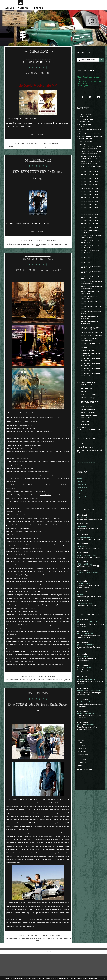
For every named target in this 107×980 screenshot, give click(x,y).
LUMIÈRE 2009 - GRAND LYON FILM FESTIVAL (92, 422)
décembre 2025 (84, 826)
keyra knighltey (65, 256)
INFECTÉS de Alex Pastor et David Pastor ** (38, 730)
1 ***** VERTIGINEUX (86, 122)
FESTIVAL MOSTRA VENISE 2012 (91, 381)
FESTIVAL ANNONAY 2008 (90, 198)
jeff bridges (42, 152)
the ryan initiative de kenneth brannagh (24, 256)
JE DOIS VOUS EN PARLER (88, 442)
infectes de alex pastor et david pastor (25, 965)
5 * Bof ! (31, 252)
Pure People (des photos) (86, 514)
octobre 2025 (83, 832)
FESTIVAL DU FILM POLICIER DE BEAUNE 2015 (91, 302)
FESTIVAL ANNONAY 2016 (90, 226)
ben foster (59, 152)
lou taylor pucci (55, 965)
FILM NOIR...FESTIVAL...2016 (91, 406)
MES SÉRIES (83, 492)
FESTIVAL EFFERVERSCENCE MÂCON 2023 (91, 340)
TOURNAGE (85, 485)
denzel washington (40, 698)
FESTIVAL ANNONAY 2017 (90, 230)
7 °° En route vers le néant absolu (91, 141)
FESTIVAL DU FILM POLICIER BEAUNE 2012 (91, 273)
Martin (79, 724)
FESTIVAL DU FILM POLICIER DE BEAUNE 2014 (91, 296)
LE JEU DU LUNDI (87, 468)
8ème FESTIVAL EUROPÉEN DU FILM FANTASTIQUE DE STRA (91, 175)
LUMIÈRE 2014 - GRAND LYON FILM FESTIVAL (92, 434)
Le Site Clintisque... (84, 511)
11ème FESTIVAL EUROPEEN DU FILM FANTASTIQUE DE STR (92, 167)
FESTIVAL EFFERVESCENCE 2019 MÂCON (91, 345)
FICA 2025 (85, 403)
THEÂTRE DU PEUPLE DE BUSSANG (87, 496)
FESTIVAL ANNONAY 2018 (90, 234)
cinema (41, 967)
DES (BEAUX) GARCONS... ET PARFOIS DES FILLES (91, 464)
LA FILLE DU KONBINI (85, 671)
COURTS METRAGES (86, 152)
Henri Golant (82, 558)
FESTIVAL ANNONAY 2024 (90, 252)
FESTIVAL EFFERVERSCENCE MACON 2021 (91, 334)
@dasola (80, 702)
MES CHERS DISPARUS (89, 476)
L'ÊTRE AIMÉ (82, 594)
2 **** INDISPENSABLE (31, 148)
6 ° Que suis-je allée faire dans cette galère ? (89, 137)
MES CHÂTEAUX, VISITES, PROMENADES (90, 480)
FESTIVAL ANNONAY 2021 (90, 244)
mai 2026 (81, 811)
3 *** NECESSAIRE (85, 128)
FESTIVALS (83, 155)
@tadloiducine (82, 759)
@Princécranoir (83, 690)
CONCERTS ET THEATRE (90, 456)
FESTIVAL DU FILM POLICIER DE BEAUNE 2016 (91, 307)
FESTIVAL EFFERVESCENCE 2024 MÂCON (91, 351)
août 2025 (82, 838)
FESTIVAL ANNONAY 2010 (90, 205)
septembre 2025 (84, 835)
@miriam (80, 784)
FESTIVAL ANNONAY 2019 (90, 237)
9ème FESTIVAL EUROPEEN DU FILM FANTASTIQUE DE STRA (91, 183)
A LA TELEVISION (87, 445)
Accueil (10, 12)
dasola (79, 736)
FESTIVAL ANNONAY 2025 (90, 255)
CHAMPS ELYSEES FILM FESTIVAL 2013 (89, 189)
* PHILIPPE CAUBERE (87, 119)
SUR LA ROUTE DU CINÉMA (88, 623)
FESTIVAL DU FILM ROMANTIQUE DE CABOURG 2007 (91, 320)
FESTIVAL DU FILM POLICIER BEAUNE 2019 (91, 290)
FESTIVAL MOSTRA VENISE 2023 (91, 387)
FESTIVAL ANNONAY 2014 (90, 219)
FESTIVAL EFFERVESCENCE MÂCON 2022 (91, 368)
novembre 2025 (84, 829)
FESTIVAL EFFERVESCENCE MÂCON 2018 (91, 362)
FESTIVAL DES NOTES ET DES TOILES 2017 (90, 260)
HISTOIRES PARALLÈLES (86, 605)
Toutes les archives (85, 842)
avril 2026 (81, 814)
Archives (23, 12)
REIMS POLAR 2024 (88, 438)
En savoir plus (93, 978)
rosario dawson (63, 698)
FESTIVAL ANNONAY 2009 (90, 201)
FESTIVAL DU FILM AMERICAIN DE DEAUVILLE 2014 (91, 267)
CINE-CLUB (85, 452)
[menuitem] (10, 12)
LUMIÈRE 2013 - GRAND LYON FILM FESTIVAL (92, 428)
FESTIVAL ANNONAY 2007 (90, 194)
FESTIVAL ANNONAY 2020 (90, 241)
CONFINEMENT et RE (86, 149)
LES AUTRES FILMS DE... (90, 472)
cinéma (66, 152)
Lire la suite (38, 139)
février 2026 (82, 820)
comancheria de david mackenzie (24, 152)
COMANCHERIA (38, 76)
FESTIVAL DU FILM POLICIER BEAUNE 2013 (91, 279)
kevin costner (45, 256)
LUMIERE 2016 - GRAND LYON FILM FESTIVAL (92, 417)
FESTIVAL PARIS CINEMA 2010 (90, 398)
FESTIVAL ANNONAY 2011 (90, 208)
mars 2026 (82, 817)
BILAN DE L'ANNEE (88, 448)
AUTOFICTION (83, 585)
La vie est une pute (86, 489)
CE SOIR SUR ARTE (84, 652)
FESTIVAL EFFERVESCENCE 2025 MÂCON (91, 357)
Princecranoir (82, 747)
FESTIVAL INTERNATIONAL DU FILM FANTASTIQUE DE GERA (91, 375)
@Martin (80, 713)
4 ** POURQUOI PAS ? (31, 962)
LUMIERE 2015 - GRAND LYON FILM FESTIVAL (92, 411)
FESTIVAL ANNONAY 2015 (90, 223)
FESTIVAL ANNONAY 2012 (90, 212)
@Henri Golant (82, 772)
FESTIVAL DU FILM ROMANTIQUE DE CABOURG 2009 (91, 327)
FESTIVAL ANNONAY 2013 (90, 216)
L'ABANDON (82, 614)
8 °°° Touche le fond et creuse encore (88, 145)
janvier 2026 (82, 823)
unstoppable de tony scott (22, 698)
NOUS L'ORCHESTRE (85, 631)
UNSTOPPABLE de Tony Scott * (38, 284)
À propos (38, 12)
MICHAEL (81, 663)
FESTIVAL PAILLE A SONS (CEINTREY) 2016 (90, 392)
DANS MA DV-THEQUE (89, 459)
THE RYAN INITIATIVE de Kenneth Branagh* (38, 182)
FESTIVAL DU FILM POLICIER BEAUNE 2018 (91, 285)
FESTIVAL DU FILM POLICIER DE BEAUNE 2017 (91, 313)
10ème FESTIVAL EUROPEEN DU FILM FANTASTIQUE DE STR (92, 160)
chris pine (50, 152)
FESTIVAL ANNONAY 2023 (90, 248)
